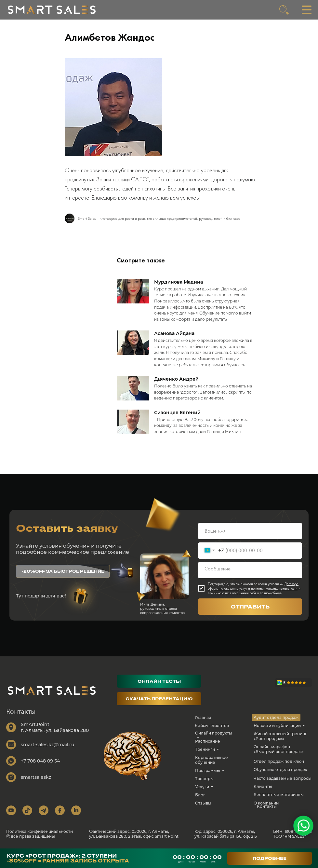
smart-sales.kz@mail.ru (47, 745)
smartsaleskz (36, 777)
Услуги (202, 787)
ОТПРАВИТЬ (250, 607)
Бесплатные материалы (279, 795)
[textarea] (250, 570)
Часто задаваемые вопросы (283, 778)
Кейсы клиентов (212, 726)
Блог (200, 795)
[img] (52, 10)
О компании (266, 803)
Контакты (267, 806)
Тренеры (204, 779)
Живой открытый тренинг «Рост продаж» (280, 736)
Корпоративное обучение (212, 760)
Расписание (208, 741)
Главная (203, 717)
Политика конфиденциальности (40, 831)
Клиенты (263, 786)
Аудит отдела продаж (276, 717)
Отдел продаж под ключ (279, 761)
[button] (63, 571)
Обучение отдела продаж (280, 770)
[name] (250, 531)
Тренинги (205, 749)
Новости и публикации (277, 726)
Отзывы (203, 803)
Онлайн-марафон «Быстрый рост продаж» (279, 749)
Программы (208, 770)
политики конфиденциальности (274, 588)
